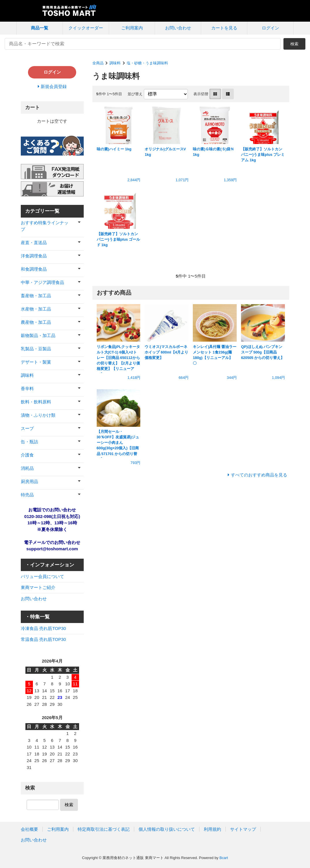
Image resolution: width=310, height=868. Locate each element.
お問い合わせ (178, 28)
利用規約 (212, 829)
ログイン (270, 28)
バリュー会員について (42, 576)
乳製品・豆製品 (36, 349)
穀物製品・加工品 (38, 335)
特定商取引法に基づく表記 (104, 829)
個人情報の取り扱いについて (167, 829)
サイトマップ (243, 829)
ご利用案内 (132, 28)
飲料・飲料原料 (36, 402)
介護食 (27, 455)
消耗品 (27, 468)
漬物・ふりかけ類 (38, 415)
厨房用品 (29, 481)
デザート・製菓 (36, 362)
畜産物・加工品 (36, 296)
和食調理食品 (34, 269)
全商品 (98, 63)
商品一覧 (40, 28)
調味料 (115, 63)
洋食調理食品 (34, 256)
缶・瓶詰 (29, 442)
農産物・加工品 (36, 322)
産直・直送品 (34, 243)
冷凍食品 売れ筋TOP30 (43, 628)
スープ (27, 428)
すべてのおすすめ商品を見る (259, 475)
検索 (294, 44)
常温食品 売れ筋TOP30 (43, 639)
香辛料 (27, 389)
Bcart (224, 858)
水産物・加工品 (36, 309)
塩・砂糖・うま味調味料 (147, 63)
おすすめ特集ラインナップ (45, 226)
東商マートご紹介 (38, 587)
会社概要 (29, 829)
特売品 (27, 495)
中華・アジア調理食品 (42, 282)
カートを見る (224, 28)
